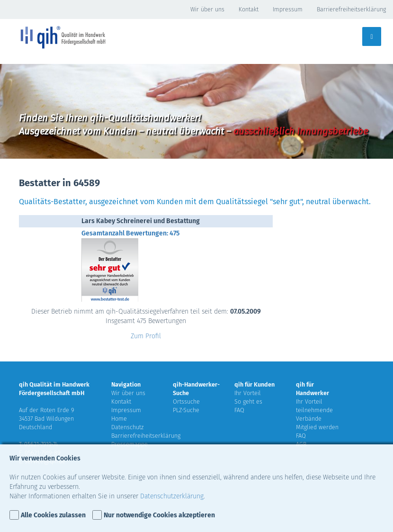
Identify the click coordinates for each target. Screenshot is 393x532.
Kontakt (249, 9)
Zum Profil (146, 336)
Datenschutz (127, 427)
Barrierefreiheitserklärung (351, 9)
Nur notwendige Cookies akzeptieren (159, 515)
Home (119, 419)
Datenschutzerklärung (172, 496)
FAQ (239, 410)
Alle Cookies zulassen (53, 515)
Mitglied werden (317, 427)
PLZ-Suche (186, 410)
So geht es (248, 401)
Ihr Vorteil (248, 393)
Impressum (288, 9)
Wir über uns (207, 9)
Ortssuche (186, 401)
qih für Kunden (255, 384)
